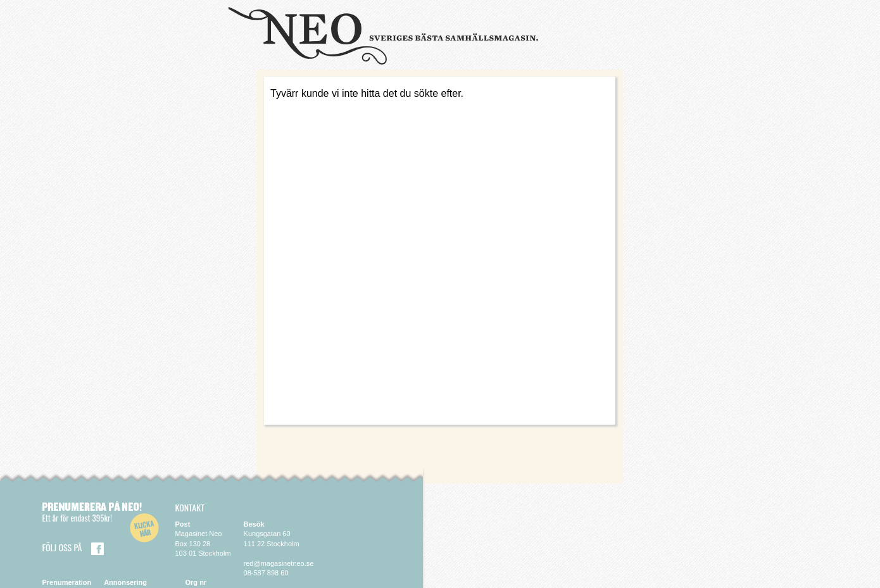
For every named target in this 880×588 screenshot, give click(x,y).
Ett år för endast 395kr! (77, 518)
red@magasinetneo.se (279, 563)
